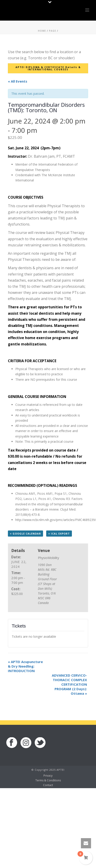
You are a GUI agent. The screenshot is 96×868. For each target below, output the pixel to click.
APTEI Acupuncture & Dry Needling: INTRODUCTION (25, 666)
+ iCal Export (59, 534)
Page (53, 31)
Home (42, 31)
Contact (48, 785)
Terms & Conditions (48, 780)
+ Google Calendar (25, 534)
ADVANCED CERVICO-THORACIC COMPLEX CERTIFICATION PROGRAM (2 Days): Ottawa (69, 684)
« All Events (18, 81)
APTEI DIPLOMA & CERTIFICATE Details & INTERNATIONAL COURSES (48, 68)
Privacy (48, 776)
